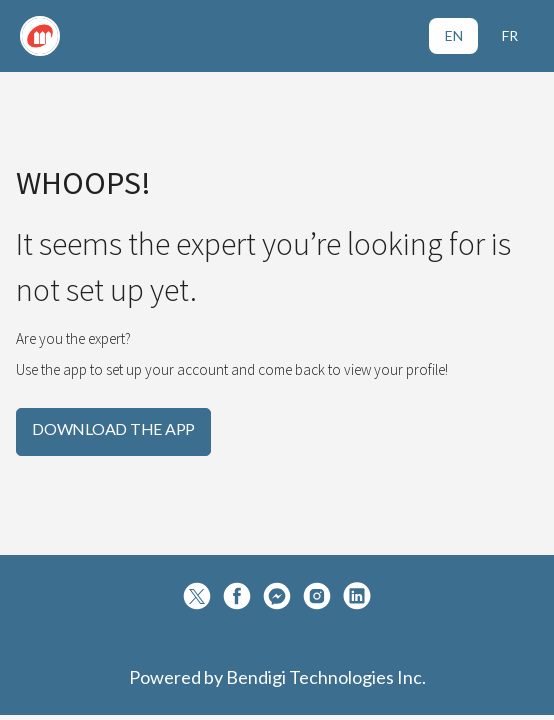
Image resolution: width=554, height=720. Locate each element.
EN (454, 35)
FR (510, 35)
